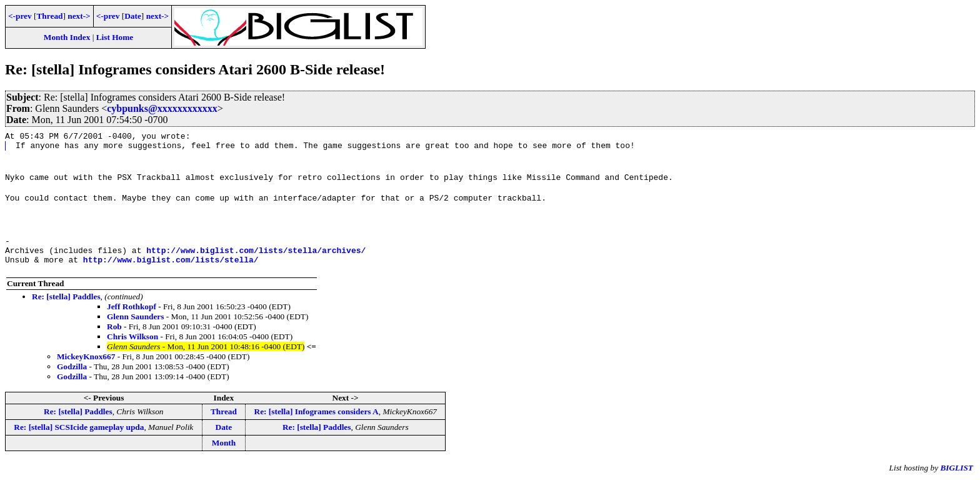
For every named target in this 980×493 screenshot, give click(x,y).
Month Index (67, 37)
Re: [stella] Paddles (66, 310)
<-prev (20, 16)
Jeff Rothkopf (132, 320)
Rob (114, 340)
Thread (49, 16)
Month (224, 456)
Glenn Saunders (135, 330)
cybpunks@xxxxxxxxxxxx (162, 108)
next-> (79, 16)
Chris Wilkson (132, 350)
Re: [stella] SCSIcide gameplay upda (79, 440)
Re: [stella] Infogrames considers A (317, 425)
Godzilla (72, 380)
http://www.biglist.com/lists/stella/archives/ (256, 261)
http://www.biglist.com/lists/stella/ (171, 272)
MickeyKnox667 (86, 370)
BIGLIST (957, 481)
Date (133, 16)
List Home (115, 37)
